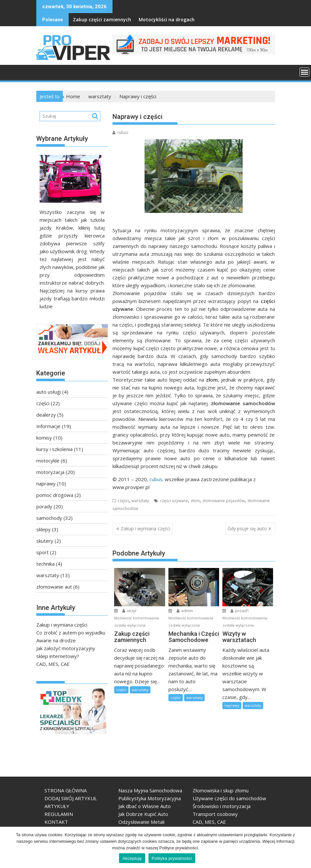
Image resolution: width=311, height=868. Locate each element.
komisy (44, 438)
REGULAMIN (59, 814)
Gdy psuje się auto (247, 528)
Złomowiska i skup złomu (221, 790)
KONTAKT (56, 822)
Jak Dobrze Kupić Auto (143, 814)
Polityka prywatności (172, 858)
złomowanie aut (54, 587)
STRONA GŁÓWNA (66, 790)
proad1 (240, 611)
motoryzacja (50, 472)
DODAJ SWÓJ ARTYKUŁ (71, 798)
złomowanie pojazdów (224, 501)
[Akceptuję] (303, 847)
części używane (174, 501)
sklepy (43, 529)
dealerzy (46, 415)
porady (44, 506)
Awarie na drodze (56, 640)
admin (185, 611)
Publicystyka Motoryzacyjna (150, 798)
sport (43, 552)
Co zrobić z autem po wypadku (71, 632)
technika (45, 564)
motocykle (48, 461)
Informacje (48, 426)
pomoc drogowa (55, 495)
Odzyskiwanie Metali (141, 822)
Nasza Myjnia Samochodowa (150, 790)
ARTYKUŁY (57, 806)
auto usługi (49, 392)
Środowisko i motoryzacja (222, 806)
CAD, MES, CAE (53, 664)
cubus (120, 132)
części (123, 501)
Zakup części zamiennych (86, 19)
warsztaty (140, 501)
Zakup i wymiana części (146, 528)
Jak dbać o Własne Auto (145, 806)
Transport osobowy (215, 814)
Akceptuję (132, 858)
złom (195, 501)
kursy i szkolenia (54, 449)
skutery (45, 541)
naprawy (232, 705)
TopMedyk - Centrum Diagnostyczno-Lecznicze (44, 736)
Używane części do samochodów (229, 798)
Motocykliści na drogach (151, 19)
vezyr (130, 611)
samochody (49, 518)
